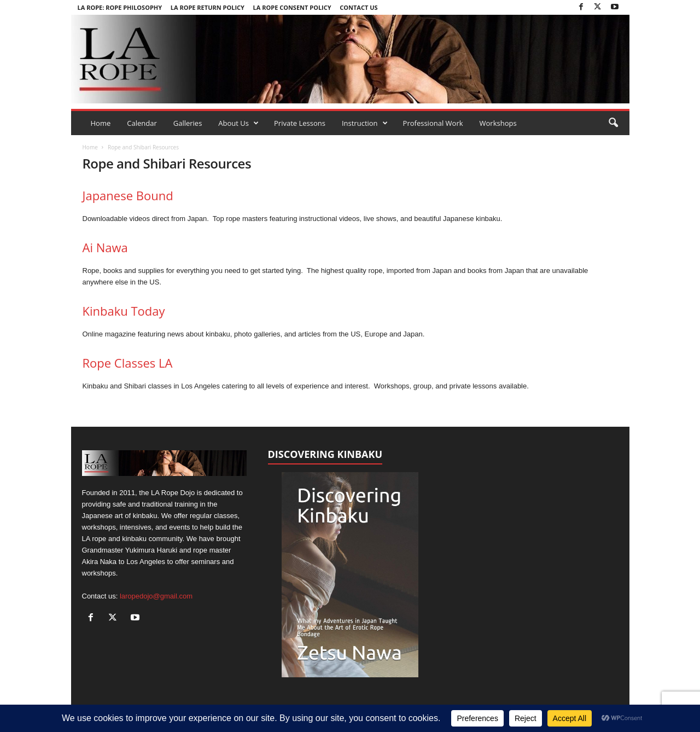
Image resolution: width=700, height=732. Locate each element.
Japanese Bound (128, 195)
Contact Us (358, 7)
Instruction (365, 123)
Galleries (188, 123)
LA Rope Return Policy (208, 7)
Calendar (142, 123)
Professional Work (433, 123)
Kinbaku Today (124, 311)
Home (101, 123)
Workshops (498, 123)
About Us (238, 123)
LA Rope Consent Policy (292, 7)
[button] (613, 123)
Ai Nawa (105, 247)
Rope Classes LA (128, 363)
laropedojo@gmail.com (156, 596)
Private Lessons (300, 123)
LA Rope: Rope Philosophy (120, 7)
